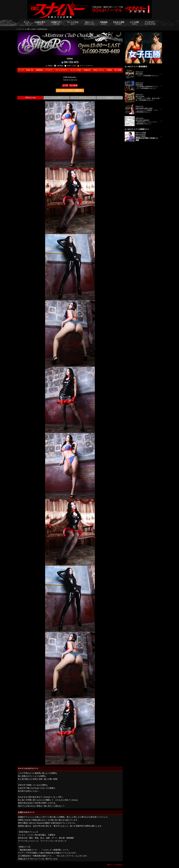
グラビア (49, 70)
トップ (26, 23)
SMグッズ (89, 23)
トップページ (20, 29)
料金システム (99, 70)
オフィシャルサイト (85, 66)
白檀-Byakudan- (43, 29)
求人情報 (118, 70)
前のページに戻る (114, 865)
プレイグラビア (61, 70)
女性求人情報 (119, 23)
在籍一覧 (30, 70)
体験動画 (104, 23)
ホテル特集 (134, 23)
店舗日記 (87, 70)
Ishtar (34, 29)
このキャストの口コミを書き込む (71, 90)
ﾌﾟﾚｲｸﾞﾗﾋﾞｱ (150, 23)
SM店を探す (40, 23)
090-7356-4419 (70, 62)
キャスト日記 (73, 23)
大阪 (28, 29)
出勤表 (109, 70)
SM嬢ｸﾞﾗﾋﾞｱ (56, 23)
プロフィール (30, 98)
